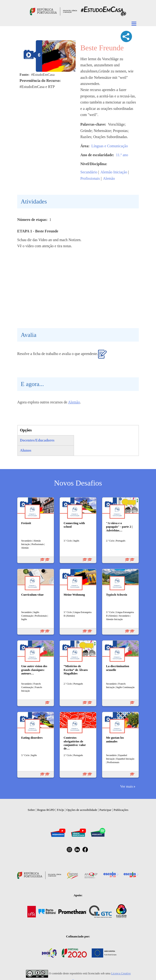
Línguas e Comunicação (110, 146)
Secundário (89, 172)
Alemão (109, 178)
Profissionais (90, 178)
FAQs (61, 810)
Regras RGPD (46, 810)
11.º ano (122, 155)
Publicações (121, 810)
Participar (105, 810)
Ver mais (127, 786)
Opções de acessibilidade (82, 810)
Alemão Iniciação (114, 172)
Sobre (31, 810)
